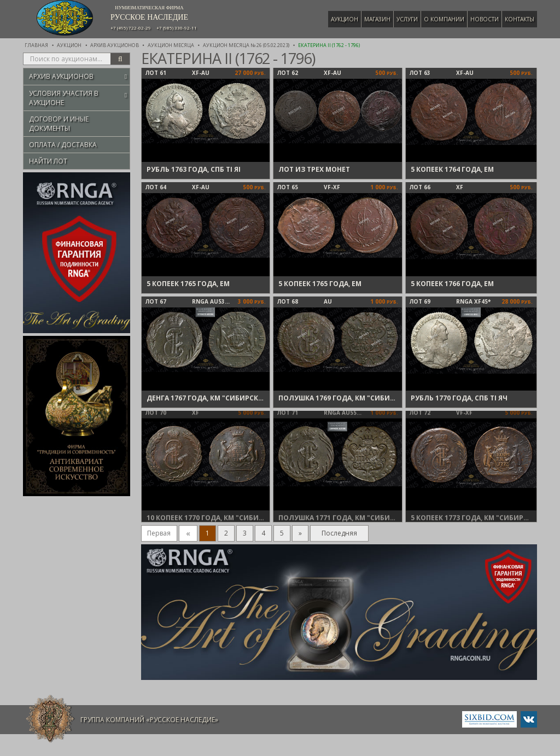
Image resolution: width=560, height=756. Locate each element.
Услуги (407, 19)
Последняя (339, 533)
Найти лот (48, 161)
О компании (444, 19)
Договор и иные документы (59, 124)
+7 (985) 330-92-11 (177, 28)
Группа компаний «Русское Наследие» (149, 720)
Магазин (377, 19)
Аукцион (345, 19)
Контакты (520, 19)
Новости (485, 19)
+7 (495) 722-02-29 (131, 28)
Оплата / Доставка (63, 145)
